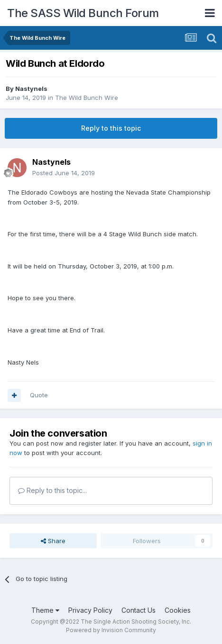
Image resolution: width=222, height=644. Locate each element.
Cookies (178, 610)
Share (53, 541)
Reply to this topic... (52, 490)
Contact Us (139, 610)
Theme (45, 610)
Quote (39, 395)
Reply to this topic (111, 128)
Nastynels (31, 89)
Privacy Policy (90, 610)
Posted (64, 173)
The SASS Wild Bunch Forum (83, 13)
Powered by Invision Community (111, 630)
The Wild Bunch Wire (87, 98)
